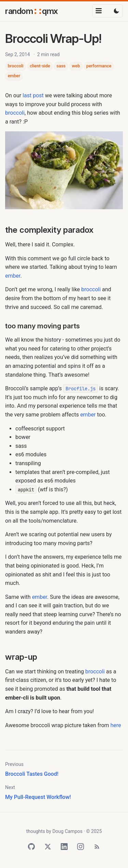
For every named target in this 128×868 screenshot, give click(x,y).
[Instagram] (81, 847)
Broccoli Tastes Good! (32, 774)
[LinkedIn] (64, 847)
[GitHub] (31, 847)
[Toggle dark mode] (116, 11)
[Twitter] (48, 847)
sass (61, 66)
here (116, 725)
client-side (40, 66)
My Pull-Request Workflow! (38, 797)
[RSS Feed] (97, 847)
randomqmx (32, 11)
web (76, 66)
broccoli (16, 66)
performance (99, 66)
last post (33, 95)
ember (14, 76)
